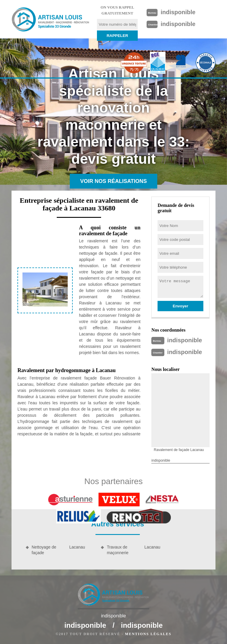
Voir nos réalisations (113, 181)
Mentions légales (148, 634)
